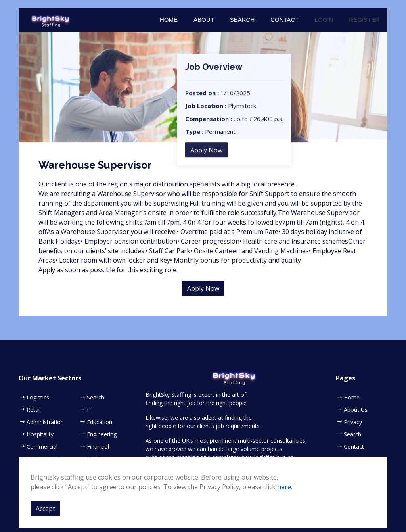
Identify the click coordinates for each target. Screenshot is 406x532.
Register (364, 20)
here (284, 487)
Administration (45, 422)
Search (242, 20)
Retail (34, 410)
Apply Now (206, 155)
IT (89, 410)
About (204, 20)
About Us (356, 410)
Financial (98, 447)
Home (169, 20)
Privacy (353, 422)
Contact (284, 20)
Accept (45, 509)
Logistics (38, 398)
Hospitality (40, 434)
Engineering (102, 434)
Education (100, 422)
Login (324, 20)
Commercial (42, 447)
